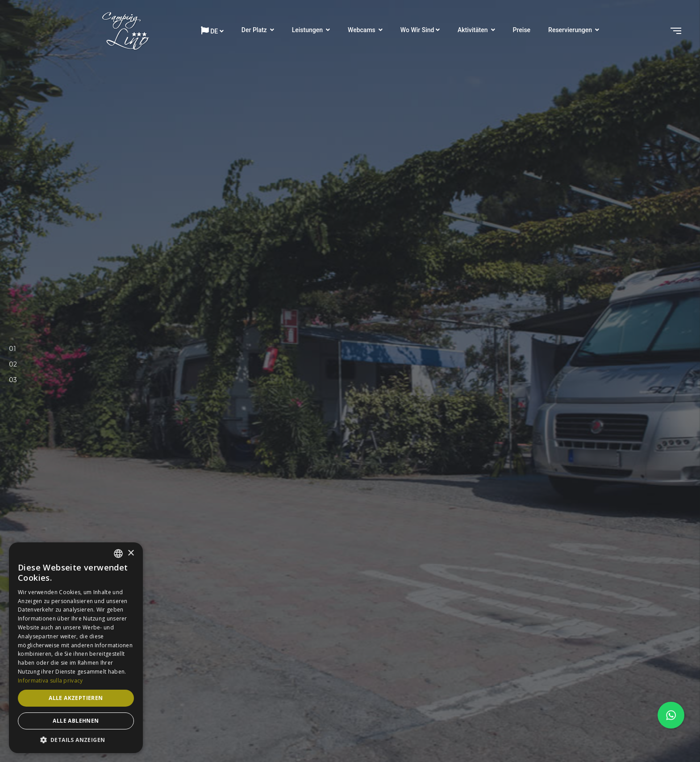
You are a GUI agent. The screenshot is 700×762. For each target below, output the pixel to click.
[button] (76, 740)
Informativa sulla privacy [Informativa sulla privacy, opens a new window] (50, 681)
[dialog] (76, 648)
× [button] (131, 553)
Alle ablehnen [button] (76, 721)
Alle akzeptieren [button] (76, 698)
